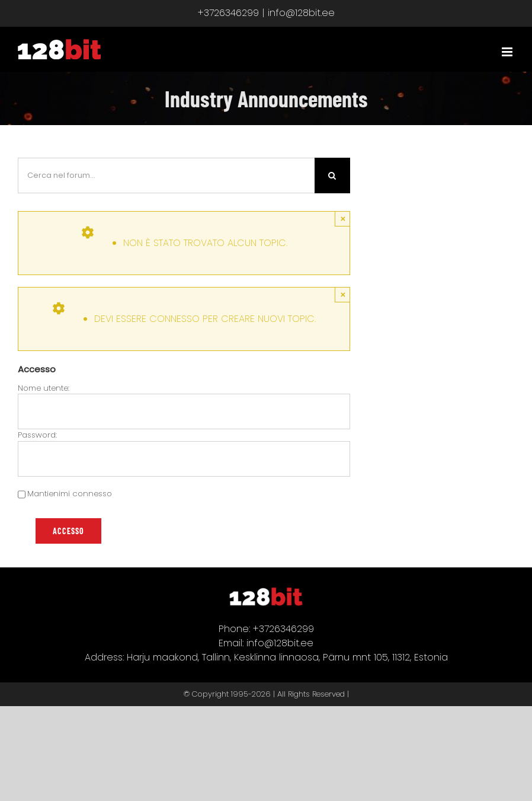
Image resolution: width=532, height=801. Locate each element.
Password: (37, 435)
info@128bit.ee (301, 13)
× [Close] (343, 218)
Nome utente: (44, 388)
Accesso (68, 531)
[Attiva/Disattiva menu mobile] (508, 52)
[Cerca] (332, 175)
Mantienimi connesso (70, 494)
